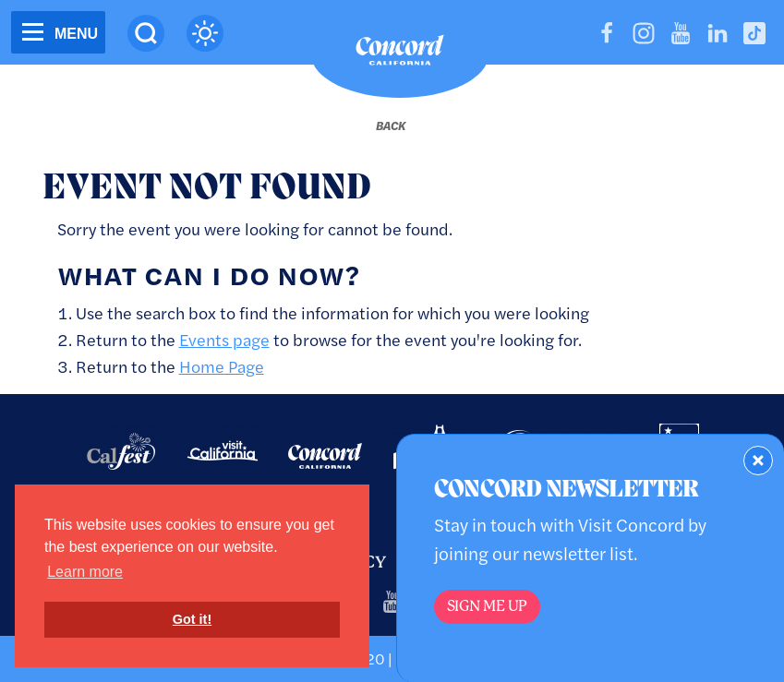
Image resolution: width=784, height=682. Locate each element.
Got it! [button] (192, 619)
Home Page (222, 366)
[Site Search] (146, 33)
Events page (224, 339)
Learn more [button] (85, 572)
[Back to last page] (391, 126)
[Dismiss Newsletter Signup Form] (758, 461)
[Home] (400, 54)
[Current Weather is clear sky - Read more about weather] (205, 33)
